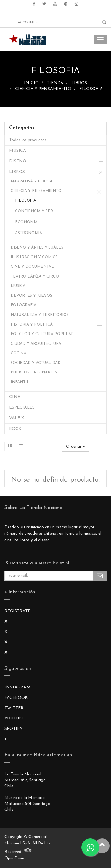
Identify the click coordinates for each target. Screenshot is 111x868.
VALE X (17, 418)
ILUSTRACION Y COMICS (34, 257)
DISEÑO (18, 161)
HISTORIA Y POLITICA (32, 325)
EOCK (15, 429)
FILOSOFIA (91, 89)
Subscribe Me (100, 576)
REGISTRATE (17, 611)
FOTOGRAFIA (24, 305)
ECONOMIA (26, 222)
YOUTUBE (14, 718)
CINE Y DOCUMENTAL (32, 267)
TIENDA (55, 83)
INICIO (31, 83)
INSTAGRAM (17, 687)
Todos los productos (28, 140)
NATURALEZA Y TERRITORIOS (40, 315)
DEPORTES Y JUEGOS (31, 296)
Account (28, 22)
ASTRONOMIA (29, 233)
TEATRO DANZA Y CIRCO (35, 276)
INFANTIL (20, 382)
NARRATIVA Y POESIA (32, 181)
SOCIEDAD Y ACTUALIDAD (36, 363)
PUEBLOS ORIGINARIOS (34, 372)
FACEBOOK (16, 698)
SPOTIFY (13, 729)
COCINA (18, 353)
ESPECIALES (22, 408)
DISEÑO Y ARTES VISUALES (37, 248)
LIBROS (79, 83)
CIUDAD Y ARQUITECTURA (36, 344)
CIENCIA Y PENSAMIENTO (43, 89)
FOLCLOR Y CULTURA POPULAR (42, 334)
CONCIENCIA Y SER (34, 211)
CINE (15, 397)
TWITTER (14, 708)
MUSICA (18, 151)
